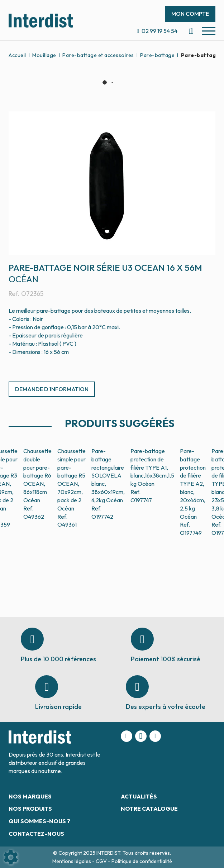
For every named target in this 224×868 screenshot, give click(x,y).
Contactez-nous (36, 834)
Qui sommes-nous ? (39, 821)
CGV (102, 861)
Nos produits (30, 809)
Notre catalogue (149, 809)
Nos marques (30, 796)
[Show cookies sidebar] (11, 857)
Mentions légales (72, 861)
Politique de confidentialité (142, 861)
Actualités (139, 796)
